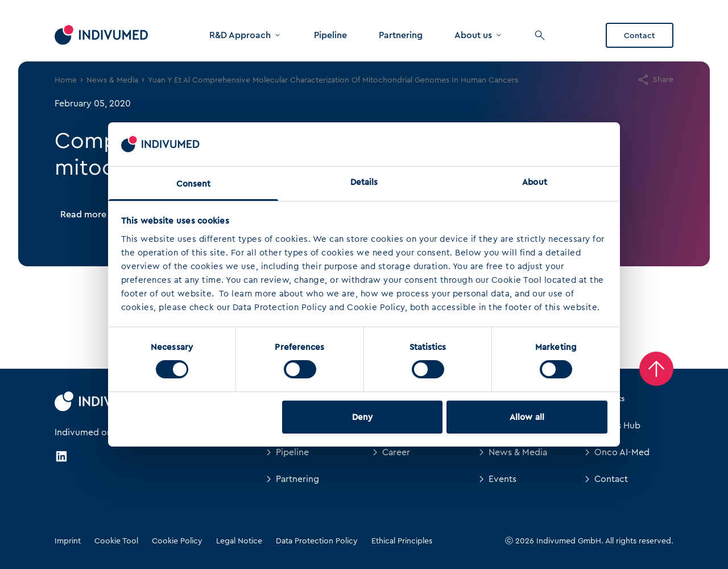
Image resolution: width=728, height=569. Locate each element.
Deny (362, 417)
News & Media (112, 80)
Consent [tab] (194, 184)
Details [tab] (364, 182)
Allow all (527, 417)
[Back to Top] (656, 369)
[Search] (540, 35)
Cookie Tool (116, 541)
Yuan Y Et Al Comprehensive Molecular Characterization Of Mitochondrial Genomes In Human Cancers (333, 80)
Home (66, 80)
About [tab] (535, 182)
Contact (640, 35)
